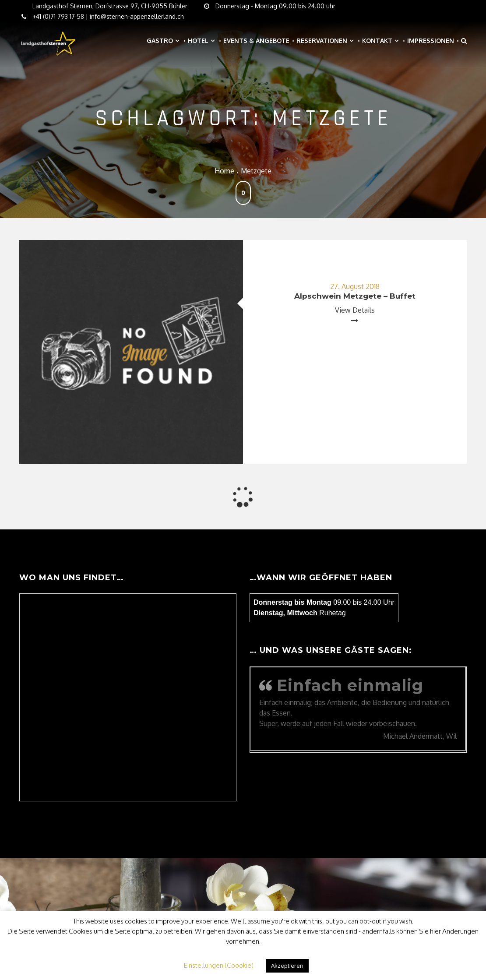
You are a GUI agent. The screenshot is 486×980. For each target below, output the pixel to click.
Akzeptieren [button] (287, 966)
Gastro (160, 41)
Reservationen (322, 41)
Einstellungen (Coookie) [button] (219, 965)
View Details (355, 310)
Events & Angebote (256, 41)
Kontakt (377, 41)
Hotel (198, 41)
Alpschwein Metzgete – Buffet (355, 296)
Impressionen (431, 41)
